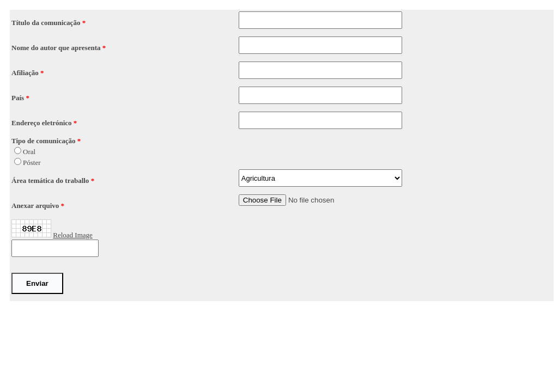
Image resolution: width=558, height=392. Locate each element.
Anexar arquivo (36, 206)
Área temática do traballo (51, 180)
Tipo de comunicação (44, 141)
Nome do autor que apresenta (57, 48)
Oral (29, 152)
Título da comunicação (47, 23)
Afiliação (26, 73)
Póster (32, 163)
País (19, 98)
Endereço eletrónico (43, 123)
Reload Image (73, 235)
